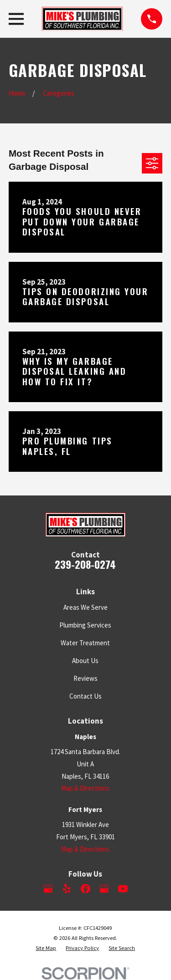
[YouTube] (123, 889)
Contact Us (85, 696)
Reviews (85, 678)
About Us (85, 661)
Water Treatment (85, 643)
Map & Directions (85, 788)
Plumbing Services (85, 625)
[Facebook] (85, 889)
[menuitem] (46, 948)
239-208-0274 (85, 564)
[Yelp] (67, 889)
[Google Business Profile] (48, 889)
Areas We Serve (85, 607)
